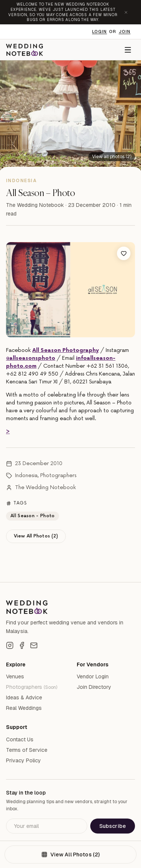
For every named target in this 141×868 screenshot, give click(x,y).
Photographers (58, 475)
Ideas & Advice (24, 697)
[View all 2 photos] (112, 156)
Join (125, 31)
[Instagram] (10, 645)
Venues (15, 676)
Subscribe (113, 826)
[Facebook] (22, 645)
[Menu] (128, 50)
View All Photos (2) (36, 536)
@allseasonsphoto (31, 358)
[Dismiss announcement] (126, 12)
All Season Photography (66, 350)
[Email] (34, 645)
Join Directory (94, 687)
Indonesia (26, 475)
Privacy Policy (23, 760)
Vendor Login (93, 676)
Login (100, 31)
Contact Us (20, 739)
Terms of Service (27, 750)
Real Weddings (24, 708)
